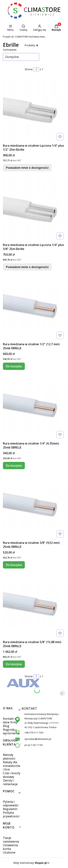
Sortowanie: (10, 50)
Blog (6, 726)
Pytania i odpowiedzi (11, 803)
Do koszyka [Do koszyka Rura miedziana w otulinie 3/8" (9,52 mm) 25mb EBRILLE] (14, 565)
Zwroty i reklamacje (10, 782)
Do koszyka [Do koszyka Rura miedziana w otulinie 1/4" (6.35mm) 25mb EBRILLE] (14, 466)
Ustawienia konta (10, 847)
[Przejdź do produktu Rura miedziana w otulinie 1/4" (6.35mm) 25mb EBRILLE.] (34, 408)
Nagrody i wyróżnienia (11, 731)
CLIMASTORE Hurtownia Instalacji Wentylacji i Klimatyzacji (25, 37)
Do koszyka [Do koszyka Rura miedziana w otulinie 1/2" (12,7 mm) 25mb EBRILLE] (14, 366)
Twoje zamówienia (11, 840)
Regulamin (10, 809)
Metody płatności (9, 757)
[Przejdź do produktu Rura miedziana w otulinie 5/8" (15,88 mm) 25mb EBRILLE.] (34, 606)
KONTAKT (26, 708)
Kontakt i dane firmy (10, 720)
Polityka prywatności (11, 814)
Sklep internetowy (30, 863)
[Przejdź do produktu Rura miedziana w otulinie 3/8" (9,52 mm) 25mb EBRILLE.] (34, 507)
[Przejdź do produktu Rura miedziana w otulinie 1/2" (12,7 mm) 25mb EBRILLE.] (34, 308)
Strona (29, 69)
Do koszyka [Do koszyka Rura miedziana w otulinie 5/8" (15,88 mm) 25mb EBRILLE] (14, 664)
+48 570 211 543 (34, 733)
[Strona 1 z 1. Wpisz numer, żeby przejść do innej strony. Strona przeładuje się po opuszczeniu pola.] (36, 69)
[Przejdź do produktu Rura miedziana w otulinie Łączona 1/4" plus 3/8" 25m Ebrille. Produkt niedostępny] (34, 209)
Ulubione (9, 852)
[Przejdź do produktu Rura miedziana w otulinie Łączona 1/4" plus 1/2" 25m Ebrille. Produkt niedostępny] (34, 110)
